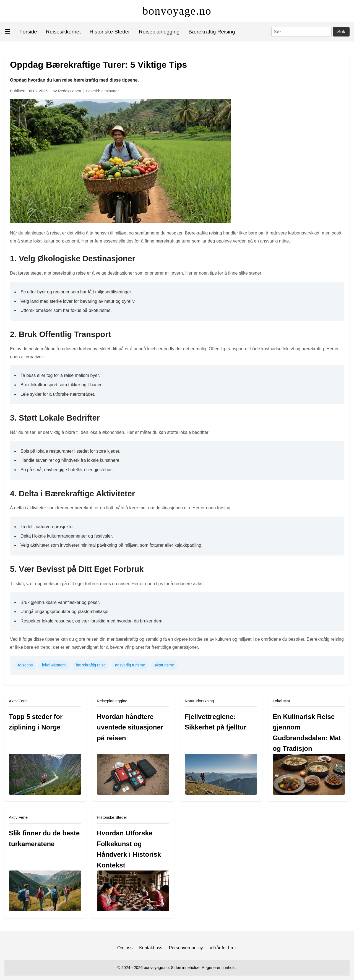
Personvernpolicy (186, 948)
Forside (28, 32)
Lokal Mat (281, 701)
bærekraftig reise (91, 665)
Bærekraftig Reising (212, 32)
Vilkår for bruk (223, 948)
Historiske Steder (110, 32)
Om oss (125, 948)
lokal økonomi (54, 665)
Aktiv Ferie (18, 701)
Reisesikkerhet (63, 32)
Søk (341, 32)
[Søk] (301, 32)
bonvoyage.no (177, 11)
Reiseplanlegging (159, 32)
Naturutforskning (199, 701)
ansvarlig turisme (130, 665)
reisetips (25, 665)
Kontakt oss (151, 948)
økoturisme (164, 665)
